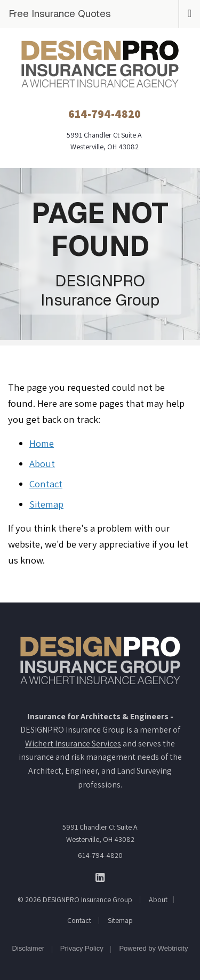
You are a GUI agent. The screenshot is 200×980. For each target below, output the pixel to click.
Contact (46, 484)
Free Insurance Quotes (60, 13)
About (42, 463)
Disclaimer (29, 948)
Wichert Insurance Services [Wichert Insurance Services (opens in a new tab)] (73, 744)
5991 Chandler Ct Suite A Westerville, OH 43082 (100, 833)
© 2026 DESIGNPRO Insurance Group (75, 899)
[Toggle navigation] (190, 12)
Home (42, 443)
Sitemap (46, 504)
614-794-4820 (100, 855)
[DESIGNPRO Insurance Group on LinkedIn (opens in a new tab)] (100, 877)
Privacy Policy (82, 948)
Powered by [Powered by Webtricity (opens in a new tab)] (153, 948)
